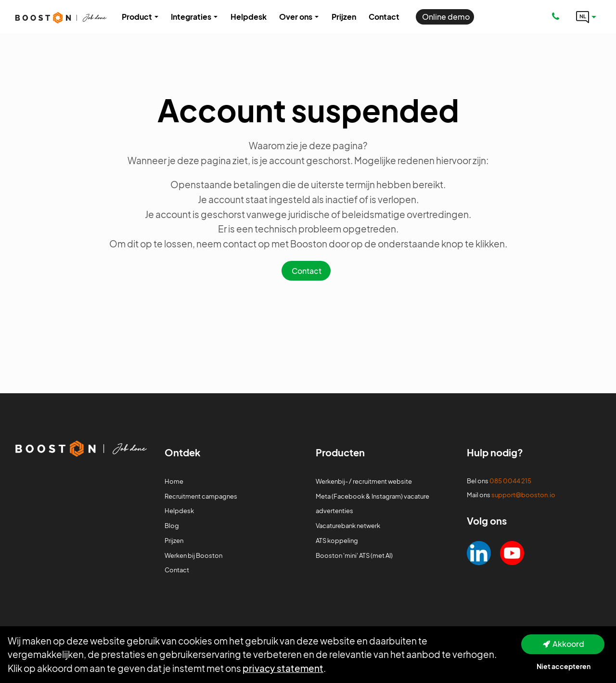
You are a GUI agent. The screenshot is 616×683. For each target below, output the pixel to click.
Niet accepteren (564, 666)
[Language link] (586, 17)
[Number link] (558, 17)
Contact (307, 271)
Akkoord (568, 644)
